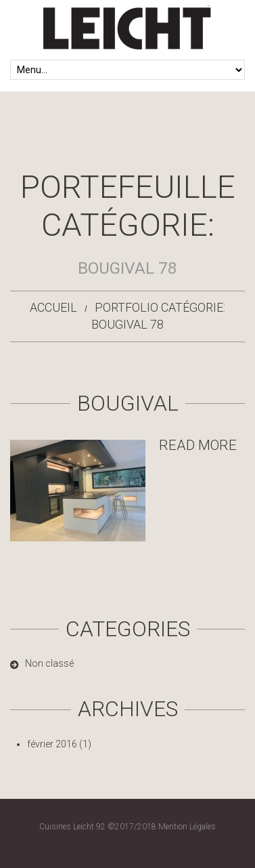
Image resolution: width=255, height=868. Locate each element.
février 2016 (52, 744)
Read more (198, 445)
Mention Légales (187, 827)
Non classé (49, 663)
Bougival (128, 403)
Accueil (53, 307)
